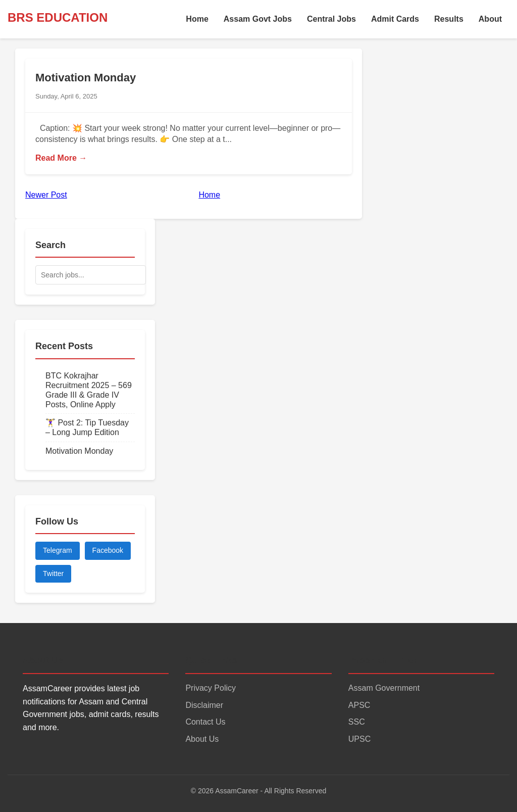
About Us (202, 739)
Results (449, 19)
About (490, 19)
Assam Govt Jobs (258, 19)
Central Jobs (331, 19)
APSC (359, 705)
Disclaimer (204, 705)
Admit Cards (395, 19)
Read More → (61, 158)
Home (197, 19)
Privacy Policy (211, 688)
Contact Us (205, 722)
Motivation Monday (86, 78)
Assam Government (384, 688)
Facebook (108, 550)
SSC (357, 722)
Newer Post (46, 195)
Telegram (58, 550)
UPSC (359, 739)
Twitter (53, 574)
